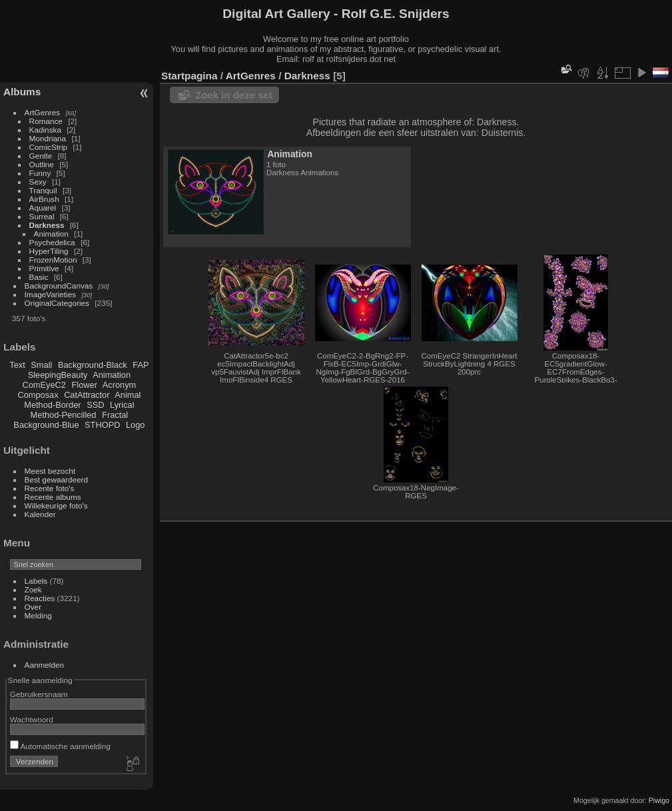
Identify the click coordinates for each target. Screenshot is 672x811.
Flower (85, 385)
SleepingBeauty (58, 375)
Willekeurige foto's (56, 505)
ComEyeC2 (44, 385)
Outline (42, 164)
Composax (38, 395)
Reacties (40, 598)
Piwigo (659, 800)
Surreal (42, 216)
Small (41, 365)
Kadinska (45, 130)
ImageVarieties (51, 294)
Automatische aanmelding (60, 746)
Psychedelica (52, 242)
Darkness (47, 225)
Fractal (115, 415)
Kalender (40, 514)
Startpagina (189, 76)
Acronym (120, 385)
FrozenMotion (53, 260)
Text (17, 365)
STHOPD (102, 425)
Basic (39, 277)
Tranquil (43, 190)
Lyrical (122, 405)
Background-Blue (46, 425)
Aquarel (43, 208)
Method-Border (52, 405)
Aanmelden (45, 665)
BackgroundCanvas (59, 286)
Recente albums (53, 497)
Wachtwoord (32, 719)
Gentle (41, 156)
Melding (38, 615)
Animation (51, 234)
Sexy (38, 182)
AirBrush (44, 199)
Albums (22, 92)
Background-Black (93, 365)
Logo (135, 425)
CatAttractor (87, 395)
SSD (95, 405)
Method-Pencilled (64, 415)
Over (33, 607)
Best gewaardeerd (57, 479)
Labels (36, 581)
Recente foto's (50, 488)
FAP (141, 365)
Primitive (44, 268)
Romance (46, 121)
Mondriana (48, 138)
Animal (128, 395)
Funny (40, 173)
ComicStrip (49, 147)
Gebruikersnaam (39, 694)
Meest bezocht (50, 471)
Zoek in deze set (234, 95)
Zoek (33, 589)
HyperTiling (49, 251)
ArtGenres (43, 112)
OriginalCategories (57, 303)
